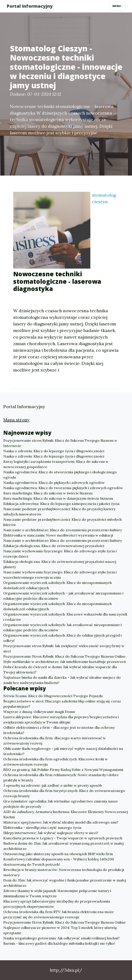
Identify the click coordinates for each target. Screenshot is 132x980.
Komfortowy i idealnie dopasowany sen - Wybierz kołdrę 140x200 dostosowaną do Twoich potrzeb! (59, 862)
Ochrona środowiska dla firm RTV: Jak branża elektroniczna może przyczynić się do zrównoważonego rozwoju (59, 914)
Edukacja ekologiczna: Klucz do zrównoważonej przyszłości (54, 546)
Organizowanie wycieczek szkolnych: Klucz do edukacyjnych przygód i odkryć (62, 638)
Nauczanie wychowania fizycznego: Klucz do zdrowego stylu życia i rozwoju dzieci (60, 554)
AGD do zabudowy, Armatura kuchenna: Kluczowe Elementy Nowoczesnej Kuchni (66, 814)
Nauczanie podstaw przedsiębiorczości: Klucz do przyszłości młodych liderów (62, 522)
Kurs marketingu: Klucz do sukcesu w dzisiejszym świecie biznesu (58, 498)
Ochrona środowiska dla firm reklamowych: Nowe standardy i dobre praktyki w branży (61, 777)
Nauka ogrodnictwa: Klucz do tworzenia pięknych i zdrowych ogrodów (63, 488)
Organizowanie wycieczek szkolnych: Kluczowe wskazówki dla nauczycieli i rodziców (65, 617)
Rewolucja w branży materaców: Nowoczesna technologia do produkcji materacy (64, 872)
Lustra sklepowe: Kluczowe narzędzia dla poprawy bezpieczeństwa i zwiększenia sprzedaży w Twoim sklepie (61, 720)
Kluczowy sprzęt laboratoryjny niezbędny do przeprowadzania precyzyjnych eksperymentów (57, 904)
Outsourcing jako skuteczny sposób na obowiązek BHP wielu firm (58, 854)
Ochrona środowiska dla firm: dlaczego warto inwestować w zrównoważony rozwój (55, 741)
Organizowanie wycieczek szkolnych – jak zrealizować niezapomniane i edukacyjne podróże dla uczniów (63, 596)
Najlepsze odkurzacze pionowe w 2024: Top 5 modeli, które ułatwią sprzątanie (60, 930)
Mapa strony (16, 420)
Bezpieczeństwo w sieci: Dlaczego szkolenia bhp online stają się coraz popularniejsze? (62, 704)
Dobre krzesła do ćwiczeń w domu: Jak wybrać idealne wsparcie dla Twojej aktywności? (60, 669)
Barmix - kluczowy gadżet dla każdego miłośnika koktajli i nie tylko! (59, 943)
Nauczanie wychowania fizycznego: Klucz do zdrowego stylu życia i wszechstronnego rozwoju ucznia (60, 575)
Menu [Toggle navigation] (117, 6)
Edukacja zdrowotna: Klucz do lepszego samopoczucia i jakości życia (61, 504)
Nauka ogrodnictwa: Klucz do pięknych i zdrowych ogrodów (54, 483)
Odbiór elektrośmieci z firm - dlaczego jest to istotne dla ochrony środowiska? (59, 730)
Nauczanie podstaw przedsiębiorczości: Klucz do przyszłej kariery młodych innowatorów (59, 512)
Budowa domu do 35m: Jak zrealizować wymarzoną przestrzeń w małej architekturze (63, 846)
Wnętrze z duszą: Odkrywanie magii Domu (39, 712)
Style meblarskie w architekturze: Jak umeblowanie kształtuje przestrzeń (65, 662)
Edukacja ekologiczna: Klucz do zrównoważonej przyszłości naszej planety (60, 564)
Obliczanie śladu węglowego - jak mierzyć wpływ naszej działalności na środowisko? (63, 751)
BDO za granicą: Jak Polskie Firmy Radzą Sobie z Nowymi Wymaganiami (63, 770)
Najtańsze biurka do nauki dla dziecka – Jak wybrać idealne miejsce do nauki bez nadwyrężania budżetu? (62, 680)
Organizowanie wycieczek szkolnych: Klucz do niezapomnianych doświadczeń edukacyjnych (58, 585)
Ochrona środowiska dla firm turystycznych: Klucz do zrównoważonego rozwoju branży (64, 793)
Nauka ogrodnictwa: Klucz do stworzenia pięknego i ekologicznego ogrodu (60, 475)
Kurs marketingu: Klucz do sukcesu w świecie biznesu (48, 493)
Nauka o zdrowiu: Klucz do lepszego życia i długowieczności (54, 451)
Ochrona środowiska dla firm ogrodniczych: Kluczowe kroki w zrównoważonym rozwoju (56, 762)
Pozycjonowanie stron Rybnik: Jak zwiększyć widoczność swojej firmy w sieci (64, 648)
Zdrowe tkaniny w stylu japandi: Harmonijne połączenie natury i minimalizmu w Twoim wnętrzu (57, 893)
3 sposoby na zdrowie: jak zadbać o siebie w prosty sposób (53, 785)
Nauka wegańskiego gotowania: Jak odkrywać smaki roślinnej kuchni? (61, 938)
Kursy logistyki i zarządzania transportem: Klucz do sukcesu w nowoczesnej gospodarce (56, 464)
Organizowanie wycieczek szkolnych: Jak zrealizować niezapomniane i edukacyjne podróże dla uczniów (62, 627)
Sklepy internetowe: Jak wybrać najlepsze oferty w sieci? (51, 833)
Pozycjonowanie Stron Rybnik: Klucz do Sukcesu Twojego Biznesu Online (64, 656)
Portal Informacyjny (30, 6)
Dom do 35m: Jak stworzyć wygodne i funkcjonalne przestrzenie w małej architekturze (65, 883)
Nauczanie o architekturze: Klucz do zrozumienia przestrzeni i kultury (63, 530)
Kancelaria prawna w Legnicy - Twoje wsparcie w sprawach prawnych (63, 838)
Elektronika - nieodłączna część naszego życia (42, 827)
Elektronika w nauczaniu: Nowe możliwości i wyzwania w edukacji (58, 535)
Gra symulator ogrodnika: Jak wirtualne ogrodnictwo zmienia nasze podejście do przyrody (61, 804)
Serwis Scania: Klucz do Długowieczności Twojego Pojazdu (53, 696)
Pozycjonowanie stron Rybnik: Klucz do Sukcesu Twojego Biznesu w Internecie (60, 443)
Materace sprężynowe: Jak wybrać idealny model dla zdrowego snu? (61, 822)
